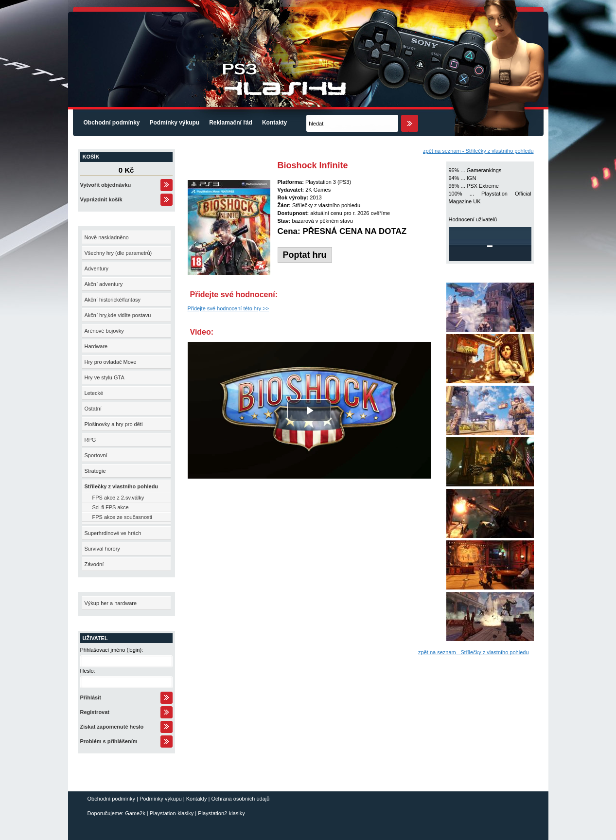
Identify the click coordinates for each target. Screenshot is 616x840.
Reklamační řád (231, 123)
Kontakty (274, 123)
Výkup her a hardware (111, 603)
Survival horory (102, 549)
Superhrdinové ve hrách (113, 533)
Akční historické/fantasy (113, 300)
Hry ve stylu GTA (105, 377)
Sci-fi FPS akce (111, 507)
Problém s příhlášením (109, 741)
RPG (90, 440)
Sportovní (96, 455)
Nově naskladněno (107, 237)
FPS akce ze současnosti (123, 517)
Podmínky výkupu (175, 123)
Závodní (94, 564)
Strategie (95, 471)
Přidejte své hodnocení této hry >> (229, 308)
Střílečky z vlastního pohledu (122, 486)
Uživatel (95, 638)
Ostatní (93, 409)
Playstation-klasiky (172, 813)
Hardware (96, 346)
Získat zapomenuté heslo (112, 727)
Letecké (94, 393)
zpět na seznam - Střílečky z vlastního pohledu (478, 151)
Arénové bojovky (104, 331)
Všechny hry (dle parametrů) (118, 253)
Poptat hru (305, 255)
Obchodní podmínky (112, 123)
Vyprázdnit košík (101, 199)
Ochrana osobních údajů (241, 799)
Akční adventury (104, 284)
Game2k (135, 813)
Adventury (97, 268)
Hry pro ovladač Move (111, 362)
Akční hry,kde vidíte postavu (118, 315)
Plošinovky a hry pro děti (114, 424)
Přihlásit (91, 697)
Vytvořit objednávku (106, 185)
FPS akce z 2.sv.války (118, 498)
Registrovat (95, 712)
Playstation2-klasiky (221, 813)
